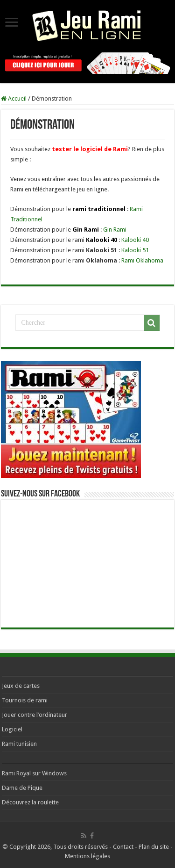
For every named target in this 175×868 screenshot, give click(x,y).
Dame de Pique (22, 788)
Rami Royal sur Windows (34, 773)
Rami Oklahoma (142, 260)
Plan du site (154, 847)
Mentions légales (87, 856)
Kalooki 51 (135, 250)
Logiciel (12, 729)
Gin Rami (115, 230)
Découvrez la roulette (30, 802)
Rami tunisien (19, 744)
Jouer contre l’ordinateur (35, 715)
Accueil (14, 98)
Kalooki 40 (135, 240)
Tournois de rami (25, 700)
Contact (123, 847)
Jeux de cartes (21, 686)
